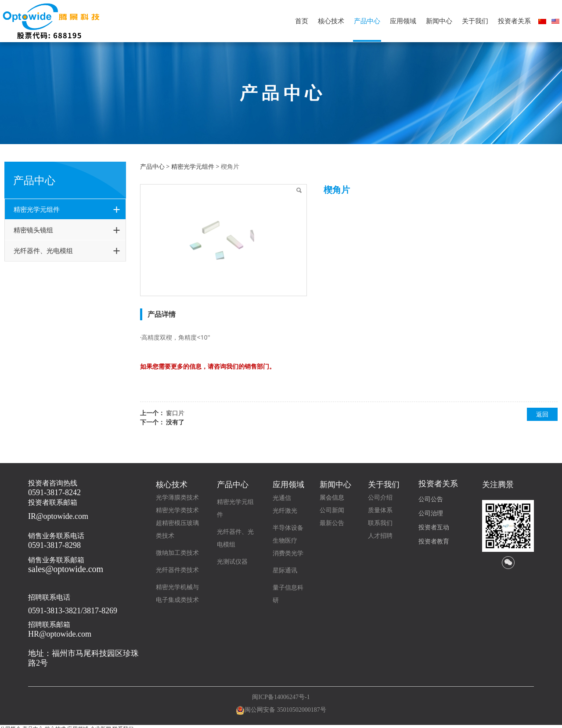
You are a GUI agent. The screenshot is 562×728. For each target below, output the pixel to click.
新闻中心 (439, 21)
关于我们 (475, 21)
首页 (302, 21)
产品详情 (162, 314)
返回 (542, 414)
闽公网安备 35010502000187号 (285, 710)
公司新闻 (332, 510)
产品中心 (367, 21)
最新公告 (332, 523)
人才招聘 (380, 536)
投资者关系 (514, 21)
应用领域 (403, 21)
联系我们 (380, 523)
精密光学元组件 (37, 209)
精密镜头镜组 (33, 230)
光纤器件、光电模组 (43, 250)
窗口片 (175, 413)
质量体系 (380, 510)
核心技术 (331, 21)
